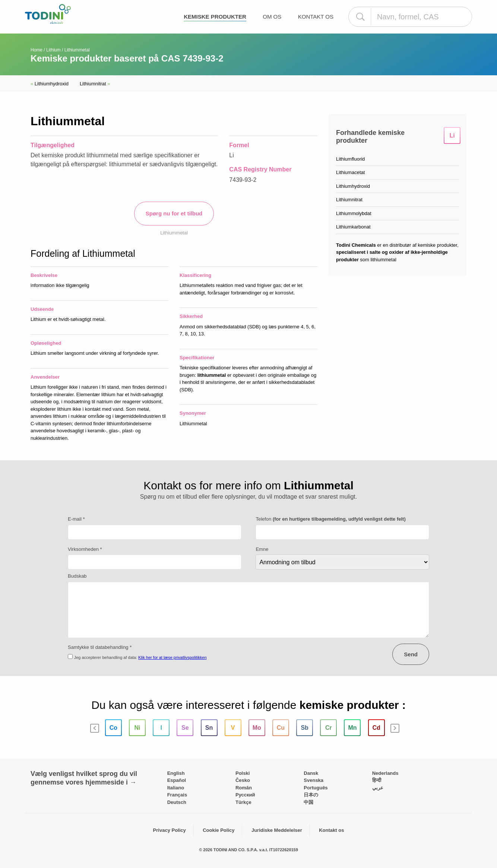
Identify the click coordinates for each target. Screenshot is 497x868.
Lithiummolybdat (354, 213)
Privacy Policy (170, 830)
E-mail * (76, 519)
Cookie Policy (219, 830)
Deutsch (177, 802)
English (176, 773)
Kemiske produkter (215, 17)
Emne (262, 549)
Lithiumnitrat (95, 84)
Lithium (53, 50)
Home (37, 50)
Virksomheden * (85, 549)
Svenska (314, 780)
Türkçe (243, 802)
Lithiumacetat (350, 172)
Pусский (245, 795)
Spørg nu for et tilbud (174, 213)
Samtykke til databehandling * (100, 647)
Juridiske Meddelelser (277, 830)
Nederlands (385, 773)
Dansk (311, 773)
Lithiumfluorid (350, 159)
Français (177, 795)
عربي (378, 788)
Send (411, 654)
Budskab (77, 576)
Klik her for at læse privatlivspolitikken (172, 657)
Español (177, 780)
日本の (311, 795)
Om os (272, 17)
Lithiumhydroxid (50, 84)
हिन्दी (377, 780)
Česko (243, 780)
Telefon (330, 519)
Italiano (176, 788)
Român (244, 788)
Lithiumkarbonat (353, 227)
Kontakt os (316, 17)
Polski (243, 773)
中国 (308, 802)
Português (316, 788)
